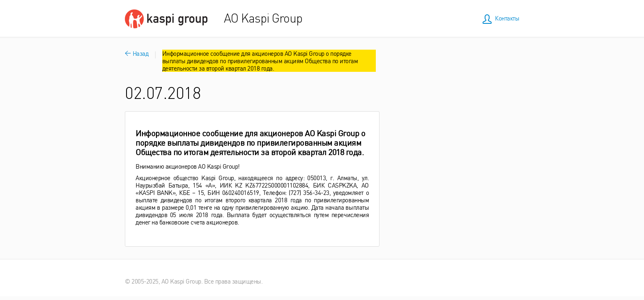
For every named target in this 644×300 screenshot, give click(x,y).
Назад (137, 53)
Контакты (507, 18)
